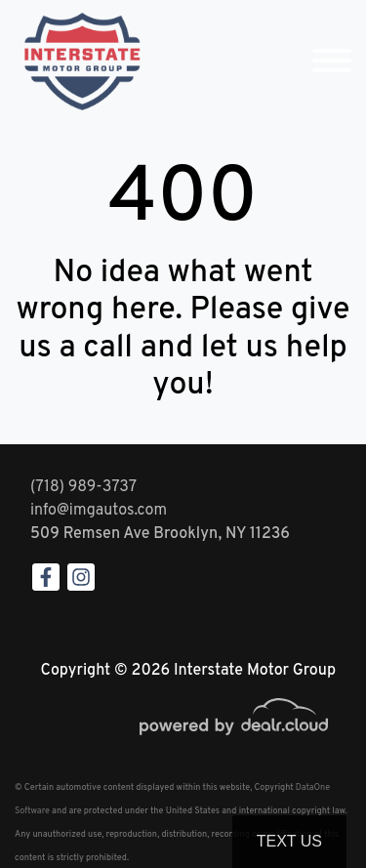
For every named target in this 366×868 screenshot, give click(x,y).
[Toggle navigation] (332, 61)
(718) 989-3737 (83, 487)
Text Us (289, 841)
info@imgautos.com (99, 511)
